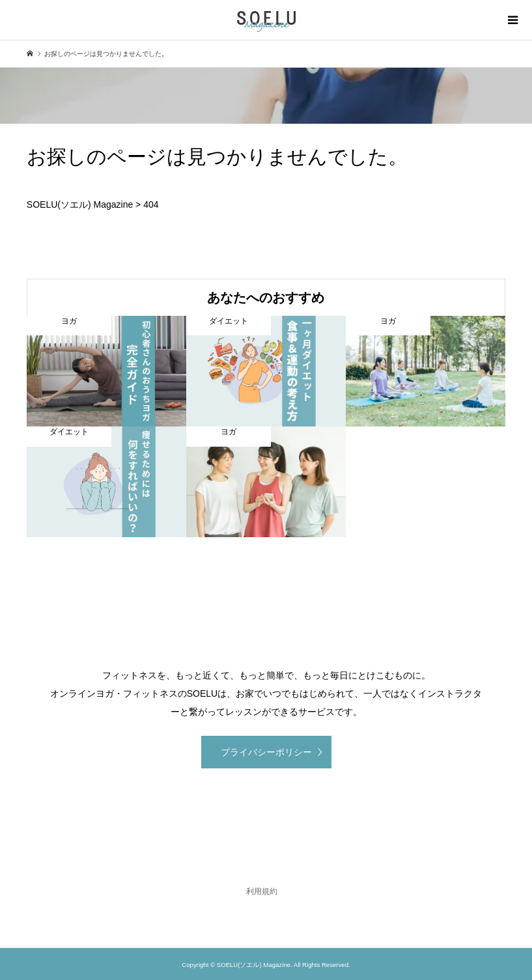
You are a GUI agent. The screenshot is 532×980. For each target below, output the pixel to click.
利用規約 (262, 891)
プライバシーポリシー (266, 752)
